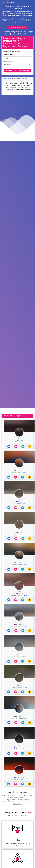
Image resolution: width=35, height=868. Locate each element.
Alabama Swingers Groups (20, 34)
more (25, 442)
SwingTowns (24, 79)
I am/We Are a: (8, 55)
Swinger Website (23, 800)
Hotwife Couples (8, 795)
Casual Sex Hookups (11, 802)
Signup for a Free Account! (17, 27)
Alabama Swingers (9, 32)
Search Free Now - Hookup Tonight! (17, 71)
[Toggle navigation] (32, 2)
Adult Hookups (25, 802)
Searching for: (8, 61)
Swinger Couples (11, 800)
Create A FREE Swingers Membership (13, 19)
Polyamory (28, 795)
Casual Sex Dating (21, 797)
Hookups (10, 797)
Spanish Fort (18, 804)
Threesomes (19, 795)
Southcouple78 (7, 79)
